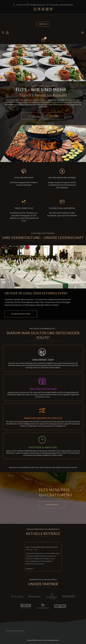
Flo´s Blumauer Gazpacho (42, 547)
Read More (30, 569)
